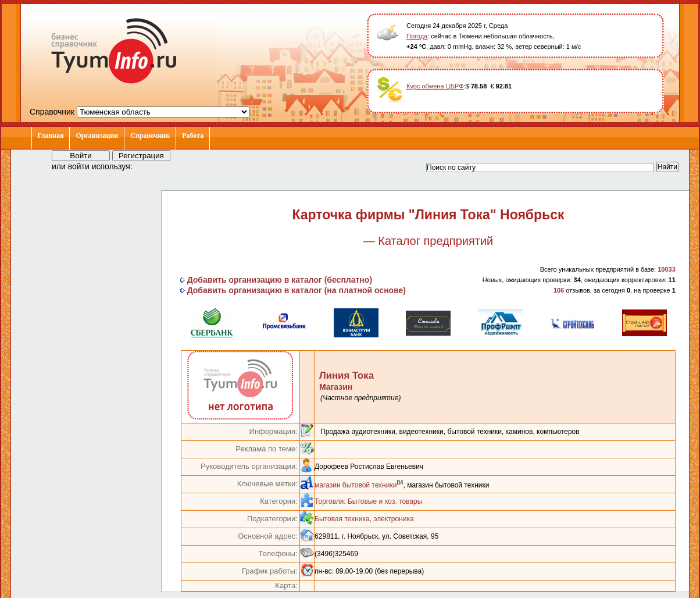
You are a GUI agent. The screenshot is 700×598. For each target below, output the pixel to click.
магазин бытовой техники (356, 485)
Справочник (150, 136)
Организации (97, 136)
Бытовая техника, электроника (364, 519)
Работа (193, 136)
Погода (417, 36)
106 (559, 290)
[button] (152, 166)
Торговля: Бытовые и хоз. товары (368, 501)
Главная (51, 136)
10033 (667, 269)
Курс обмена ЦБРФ (435, 86)
